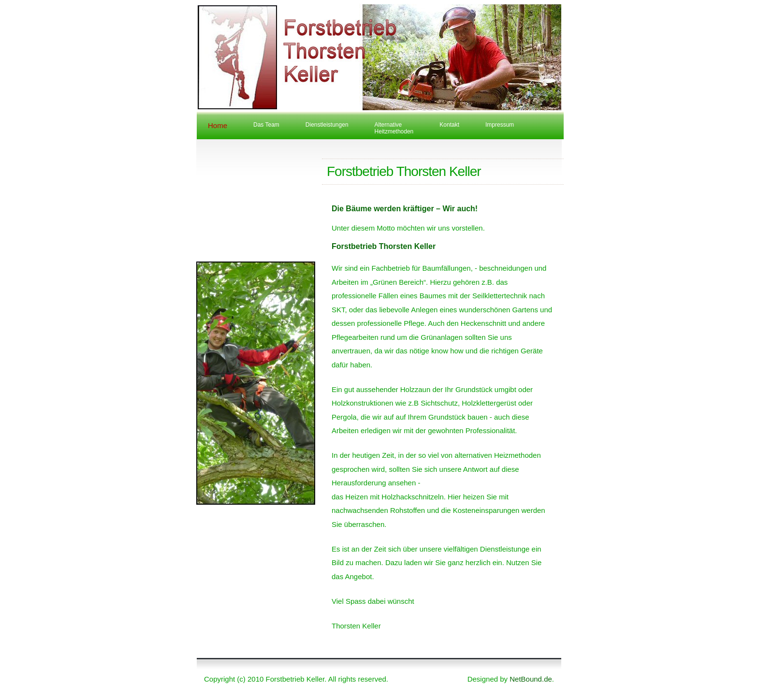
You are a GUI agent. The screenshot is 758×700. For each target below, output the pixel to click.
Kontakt (449, 125)
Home (218, 125)
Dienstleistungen (327, 125)
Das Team (266, 125)
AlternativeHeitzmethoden (394, 128)
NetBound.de (531, 679)
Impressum (500, 125)
